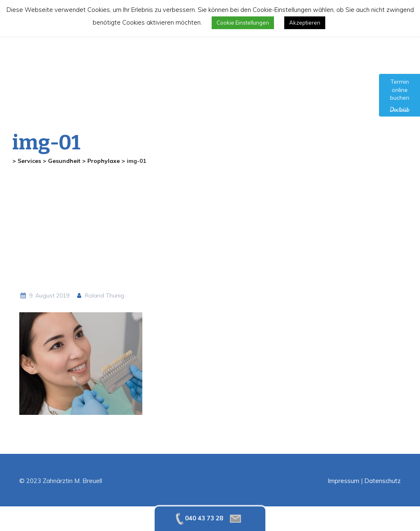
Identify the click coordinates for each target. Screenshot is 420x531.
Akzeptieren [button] (305, 23)
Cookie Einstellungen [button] (243, 23)
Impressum (344, 481)
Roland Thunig (100, 295)
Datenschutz (382, 481)
